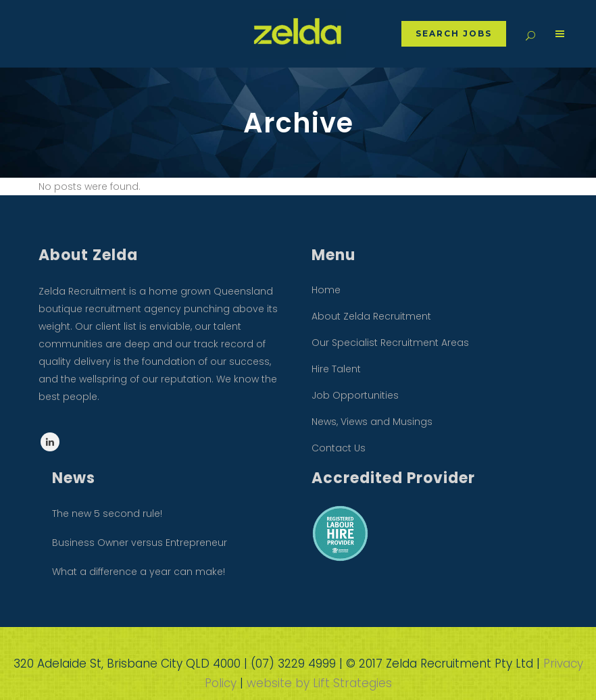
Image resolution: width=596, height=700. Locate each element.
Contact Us (339, 448)
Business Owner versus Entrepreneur (140, 543)
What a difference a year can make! (139, 572)
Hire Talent (336, 369)
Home (326, 290)
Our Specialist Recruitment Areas (390, 343)
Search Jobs (450, 33)
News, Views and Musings (372, 422)
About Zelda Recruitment (371, 316)
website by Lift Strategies (319, 683)
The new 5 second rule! (107, 514)
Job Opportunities (355, 395)
